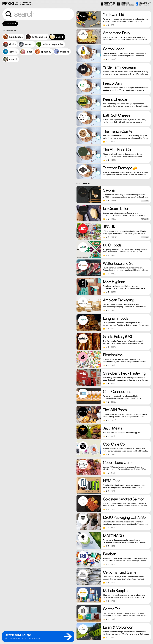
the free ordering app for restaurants (24, 4)
